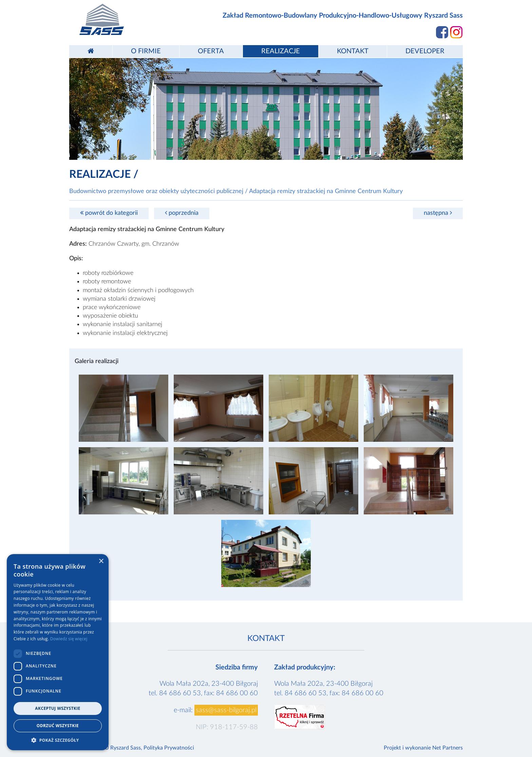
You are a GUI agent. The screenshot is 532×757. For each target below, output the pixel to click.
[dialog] (58, 652)
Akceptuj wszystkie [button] (58, 708)
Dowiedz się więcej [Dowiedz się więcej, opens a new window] (69, 639)
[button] (58, 740)
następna (438, 213)
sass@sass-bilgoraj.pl (226, 710)
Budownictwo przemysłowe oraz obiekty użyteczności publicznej (156, 191)
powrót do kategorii (109, 213)
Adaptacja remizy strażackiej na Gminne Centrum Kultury (326, 191)
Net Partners (448, 748)
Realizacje (281, 51)
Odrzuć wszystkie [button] (58, 726)
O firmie (146, 51)
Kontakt (353, 51)
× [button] (101, 561)
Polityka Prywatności (169, 748)
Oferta (211, 51)
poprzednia (182, 213)
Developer (425, 51)
